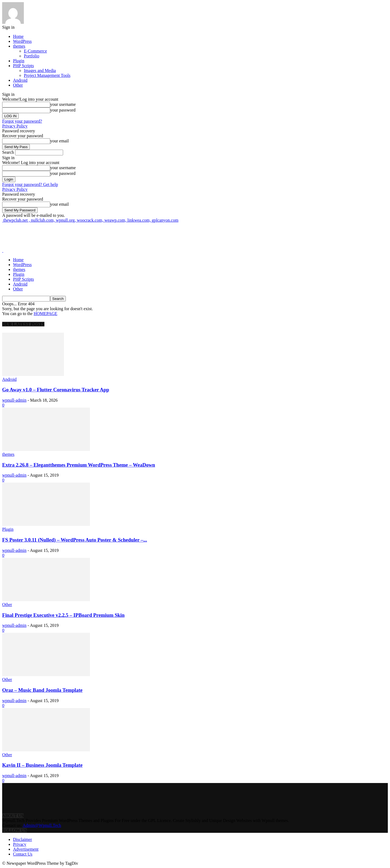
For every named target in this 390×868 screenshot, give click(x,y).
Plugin (19, 61)
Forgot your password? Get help (30, 184)
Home (18, 36)
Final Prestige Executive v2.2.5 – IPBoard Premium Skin (63, 615)
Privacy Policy (15, 126)
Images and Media (40, 71)
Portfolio (32, 56)
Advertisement (26, 849)
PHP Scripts (23, 66)
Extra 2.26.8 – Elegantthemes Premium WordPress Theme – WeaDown (79, 465)
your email (59, 141)
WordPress (22, 41)
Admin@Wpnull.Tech (42, 825)
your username (63, 104)
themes (19, 46)
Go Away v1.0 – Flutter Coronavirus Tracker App (56, 390)
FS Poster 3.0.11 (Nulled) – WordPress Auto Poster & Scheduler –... (75, 540)
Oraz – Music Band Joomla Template (42, 690)
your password (63, 110)
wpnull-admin (14, 400)
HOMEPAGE (45, 314)
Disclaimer (22, 839)
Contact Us (23, 854)
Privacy (20, 844)
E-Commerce (35, 51)
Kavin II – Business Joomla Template (42, 765)
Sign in (8, 27)
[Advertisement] (101, 235)
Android (20, 80)
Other (18, 85)
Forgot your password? (22, 121)
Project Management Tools (47, 75)
